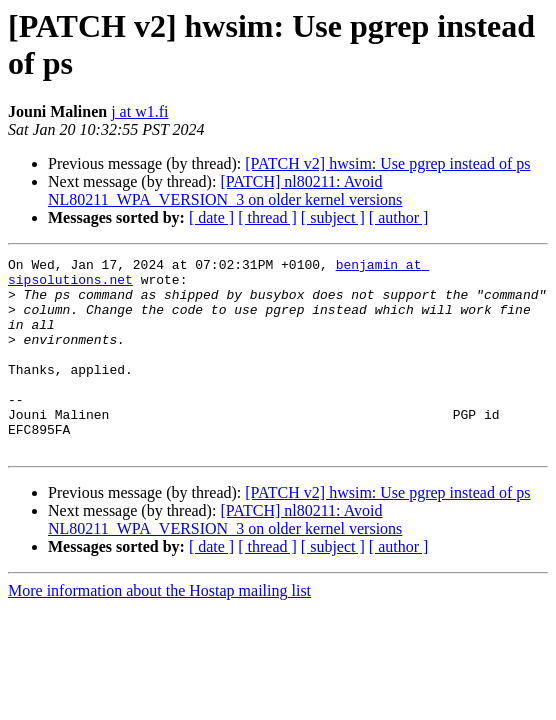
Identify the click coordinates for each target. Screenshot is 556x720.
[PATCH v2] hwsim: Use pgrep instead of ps (387, 163)
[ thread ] (267, 217)
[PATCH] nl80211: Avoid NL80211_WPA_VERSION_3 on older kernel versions (225, 190)
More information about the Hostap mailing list (159, 629)
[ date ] (211, 217)
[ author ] (399, 217)
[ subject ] (333, 217)
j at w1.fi (139, 111)
